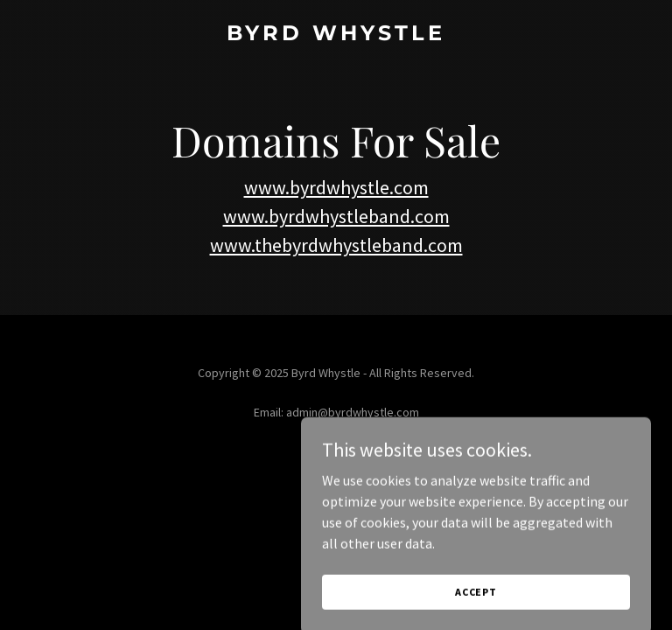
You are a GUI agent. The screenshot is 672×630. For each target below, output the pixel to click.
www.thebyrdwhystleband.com (336, 245)
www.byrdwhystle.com (336, 187)
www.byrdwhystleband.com (336, 216)
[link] (336, 35)
